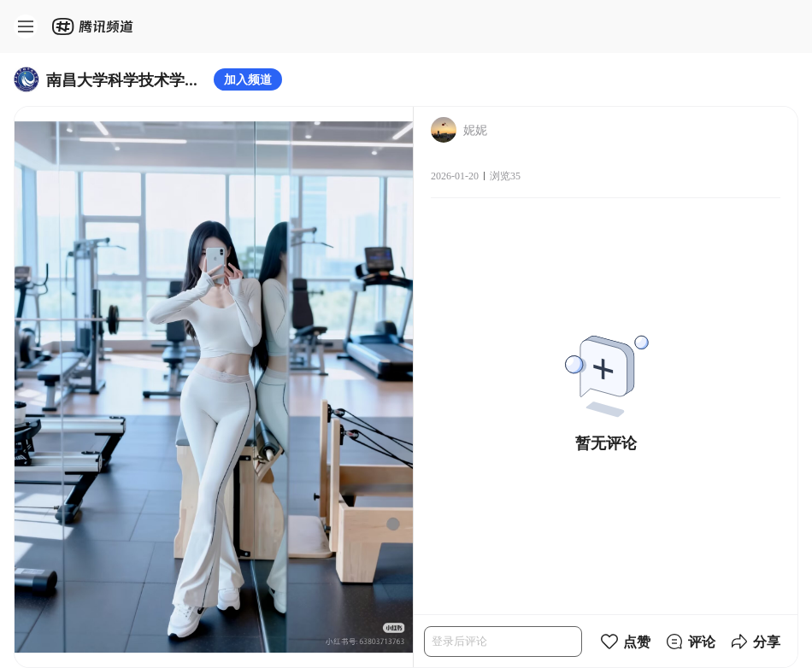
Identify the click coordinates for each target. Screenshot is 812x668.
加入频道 (248, 79)
